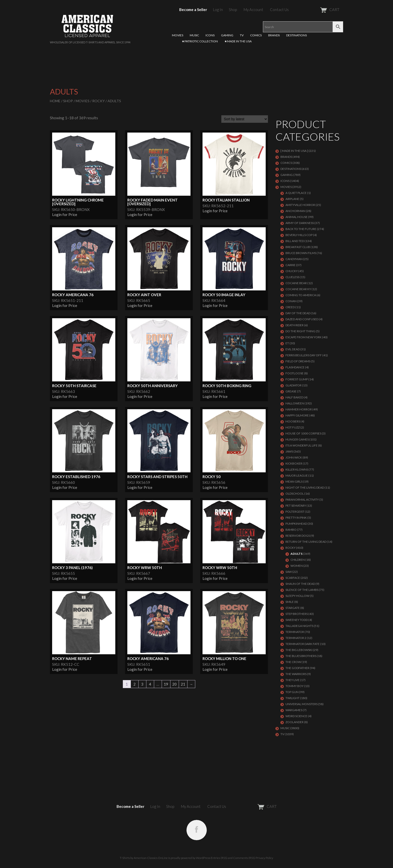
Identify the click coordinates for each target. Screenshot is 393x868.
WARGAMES (294, 710)
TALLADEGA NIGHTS (299, 626)
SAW (289, 572)
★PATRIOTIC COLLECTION (200, 41)
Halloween (295, 403)
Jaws (289, 451)
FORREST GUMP (297, 379)
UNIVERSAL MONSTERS (302, 704)
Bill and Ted (295, 241)
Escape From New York (304, 337)
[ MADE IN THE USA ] (294, 151)
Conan (291, 301)
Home (55, 101)
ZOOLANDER (294, 722)
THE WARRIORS (296, 674)
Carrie (290, 265)
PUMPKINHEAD (296, 524)
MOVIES (178, 35)
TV (242, 35)
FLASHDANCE (295, 367)
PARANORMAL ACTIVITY (302, 500)
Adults (297, 554)
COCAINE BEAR (296, 283)
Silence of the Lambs (302, 590)
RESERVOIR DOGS (298, 536)
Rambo (291, 530)
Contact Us (279, 10)
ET (287, 343)
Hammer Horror (299, 409)
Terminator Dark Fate (303, 644)
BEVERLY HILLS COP (299, 235)
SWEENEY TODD (297, 620)
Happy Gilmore (297, 415)
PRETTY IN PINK (296, 518)
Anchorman (295, 211)
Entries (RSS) (219, 858)
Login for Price (65, 214)
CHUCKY (292, 271)
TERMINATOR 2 (296, 638)
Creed (290, 307)
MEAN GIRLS (294, 481)
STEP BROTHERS (297, 614)
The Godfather (297, 668)
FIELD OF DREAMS (298, 361)
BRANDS (274, 35)
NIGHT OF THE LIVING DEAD (305, 487)
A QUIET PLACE (296, 193)
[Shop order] (245, 119)
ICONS (210, 35)
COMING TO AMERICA (301, 295)
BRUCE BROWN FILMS (301, 253)
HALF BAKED (294, 397)
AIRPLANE (292, 199)
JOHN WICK (294, 457)
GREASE (291, 391)
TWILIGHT (292, 698)
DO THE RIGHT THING (300, 331)
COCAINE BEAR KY (298, 289)
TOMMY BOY (294, 686)
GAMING (227, 35)
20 (174, 684)
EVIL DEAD (293, 349)
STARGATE (293, 608)
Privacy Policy (264, 858)
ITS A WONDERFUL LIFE (302, 445)
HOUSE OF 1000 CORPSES (303, 433)
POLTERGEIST (295, 512)
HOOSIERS (293, 421)
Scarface (293, 578)
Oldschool (295, 494)
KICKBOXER (294, 463)
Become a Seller (193, 10)
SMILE (290, 602)
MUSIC (194, 35)
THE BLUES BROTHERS (301, 656)
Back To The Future (301, 229)
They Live (292, 680)
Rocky (99, 101)
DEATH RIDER (294, 325)
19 (166, 684)
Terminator (295, 632)
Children (298, 560)
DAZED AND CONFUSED (302, 319)
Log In (218, 10)
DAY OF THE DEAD (298, 313)
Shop (233, 10)
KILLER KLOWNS (297, 469)
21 (183, 684)
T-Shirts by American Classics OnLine (144, 858)
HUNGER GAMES (297, 439)
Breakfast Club (298, 247)
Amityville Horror (300, 205)
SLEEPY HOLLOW (297, 596)
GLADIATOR (293, 385)
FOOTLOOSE (294, 373)
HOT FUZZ (293, 427)
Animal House (297, 217)
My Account (253, 10)
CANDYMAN (294, 259)
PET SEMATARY (296, 506)
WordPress (203, 858)
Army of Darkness (300, 223)
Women (297, 566)
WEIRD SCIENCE (296, 716)
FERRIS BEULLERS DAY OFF (304, 355)
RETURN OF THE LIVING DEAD (306, 542)
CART (317, 10)
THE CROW (293, 662)
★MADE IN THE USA (238, 41)
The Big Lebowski (299, 650)
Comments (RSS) (244, 858)
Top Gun (292, 692)
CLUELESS (292, 277)
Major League (297, 475)
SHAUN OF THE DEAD (300, 584)
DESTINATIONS (297, 35)
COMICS (256, 35)
